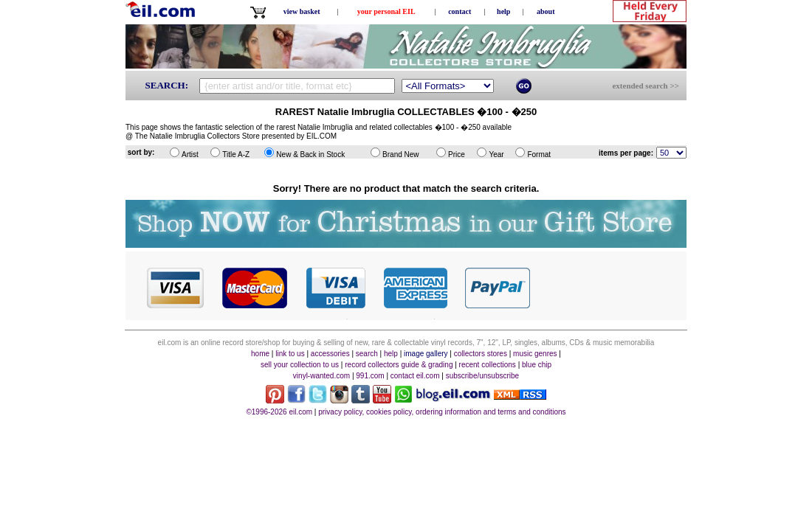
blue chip (537, 365)
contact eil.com (415, 376)
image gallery (426, 354)
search (367, 354)
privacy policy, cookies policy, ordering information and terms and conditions (442, 412)
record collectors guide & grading (399, 365)
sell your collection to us (300, 365)
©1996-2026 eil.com (279, 412)
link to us (290, 354)
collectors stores (481, 354)
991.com (370, 376)
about (546, 11)
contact (460, 11)
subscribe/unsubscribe (483, 376)
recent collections (488, 365)
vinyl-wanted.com (321, 376)
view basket (302, 11)
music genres (535, 354)
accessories (330, 354)
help (503, 11)
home (260, 354)
